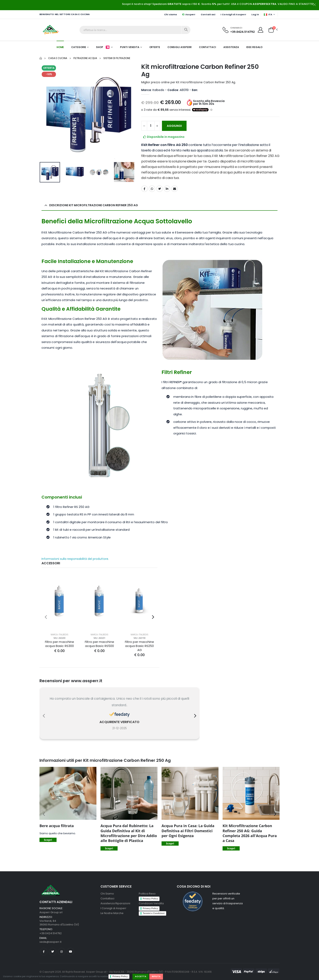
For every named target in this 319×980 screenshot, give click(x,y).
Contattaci (208, 14)
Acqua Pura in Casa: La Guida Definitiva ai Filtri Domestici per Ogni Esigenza (188, 831)
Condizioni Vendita (151, 903)
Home (60, 47)
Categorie (79, 47)
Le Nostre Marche (112, 913)
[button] (271, 30)
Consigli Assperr (180, 47)
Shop (103, 47)
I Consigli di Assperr (233, 14)
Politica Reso (147, 894)
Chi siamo (171, 14)
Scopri (48, 840)
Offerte (155, 47)
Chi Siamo (107, 894)
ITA (268, 14)
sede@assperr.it (50, 942)
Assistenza (231, 47)
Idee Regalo (254, 47)
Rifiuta (156, 976)
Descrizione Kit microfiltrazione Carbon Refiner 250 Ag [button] (94, 205)
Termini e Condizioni (154, 913)
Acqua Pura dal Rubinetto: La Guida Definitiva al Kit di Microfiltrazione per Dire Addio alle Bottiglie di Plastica (129, 833)
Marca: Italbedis (60, 635)
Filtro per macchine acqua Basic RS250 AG (139, 646)
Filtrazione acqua (85, 58)
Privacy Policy (120, 976)
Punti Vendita (130, 47)
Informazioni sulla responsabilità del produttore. (75, 559)
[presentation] (46, 617)
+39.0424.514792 (243, 32)
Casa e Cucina (58, 58)
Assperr (189, 14)
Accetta (141, 976)
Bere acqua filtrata (57, 826)
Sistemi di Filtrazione (117, 58)
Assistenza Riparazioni (115, 903)
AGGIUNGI (174, 126)
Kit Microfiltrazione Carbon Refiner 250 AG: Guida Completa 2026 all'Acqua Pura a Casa (250, 833)
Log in (255, 14)
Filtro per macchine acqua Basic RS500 (99, 644)
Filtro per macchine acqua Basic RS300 (60, 644)
